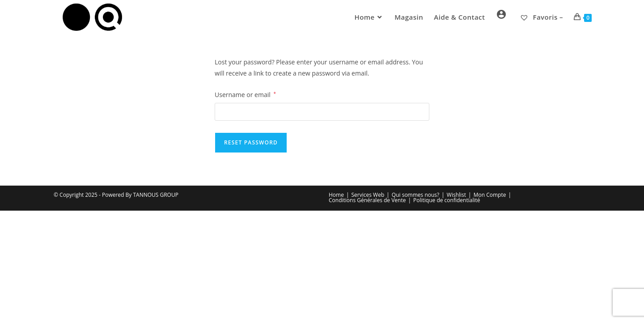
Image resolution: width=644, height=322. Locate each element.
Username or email (245, 94)
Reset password (251, 142)
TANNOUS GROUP (155, 195)
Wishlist (456, 195)
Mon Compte (490, 195)
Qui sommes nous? (415, 195)
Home (336, 195)
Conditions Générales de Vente (367, 200)
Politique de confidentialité (447, 200)
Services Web (368, 195)
